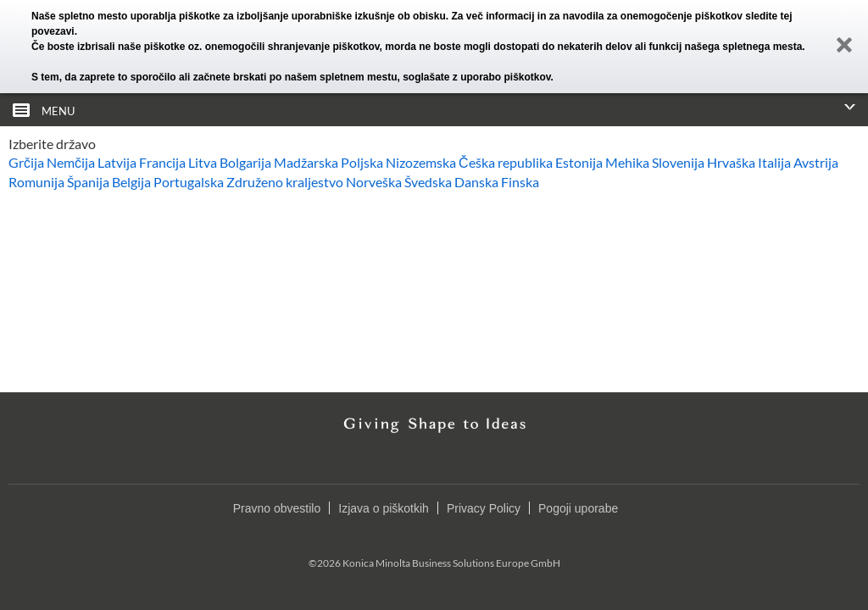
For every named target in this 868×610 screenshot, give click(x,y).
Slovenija (678, 162)
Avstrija (816, 162)
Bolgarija (245, 162)
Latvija (117, 162)
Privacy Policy (484, 508)
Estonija (579, 162)
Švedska (428, 182)
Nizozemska (421, 162)
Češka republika (506, 162)
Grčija (26, 162)
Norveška (374, 182)
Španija (88, 182)
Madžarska (306, 162)
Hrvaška (731, 162)
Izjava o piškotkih (384, 508)
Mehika (627, 162)
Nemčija (71, 162)
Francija (162, 162)
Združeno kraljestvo (285, 182)
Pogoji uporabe (578, 508)
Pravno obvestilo (277, 508)
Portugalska (189, 182)
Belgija (131, 182)
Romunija (36, 182)
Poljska (362, 162)
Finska (520, 182)
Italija (774, 162)
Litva (203, 162)
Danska (476, 182)
